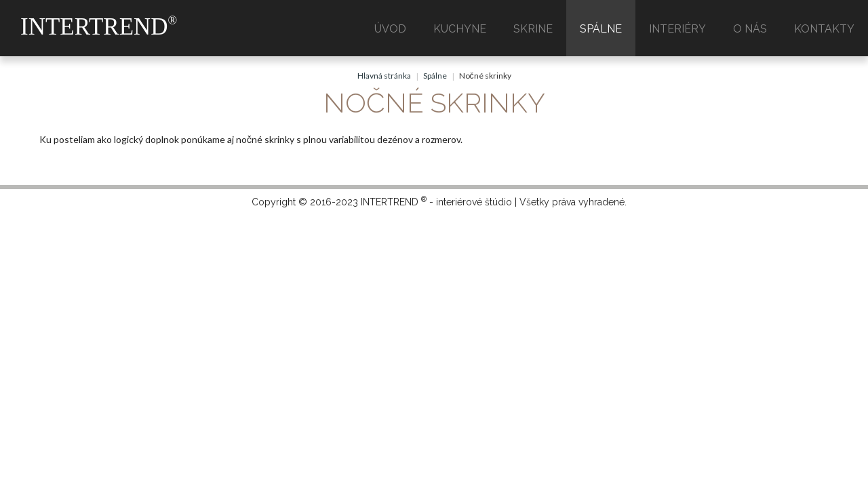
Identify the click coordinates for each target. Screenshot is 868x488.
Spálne (435, 76)
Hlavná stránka (384, 76)
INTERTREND (99, 27)
